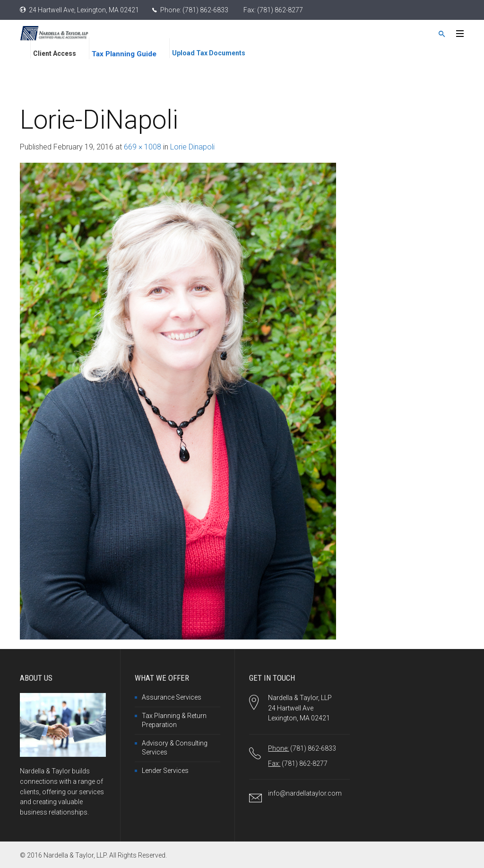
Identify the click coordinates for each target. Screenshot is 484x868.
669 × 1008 (143, 147)
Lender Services (165, 771)
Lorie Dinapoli (192, 147)
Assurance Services (172, 697)
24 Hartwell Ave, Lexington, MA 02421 (84, 10)
